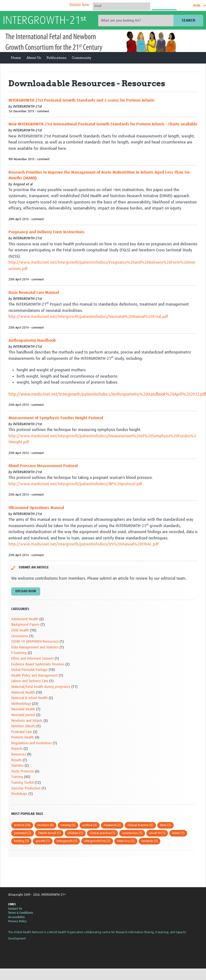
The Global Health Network (43, 6)
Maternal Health (23, 693)
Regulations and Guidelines (31, 743)
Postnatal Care (22, 732)
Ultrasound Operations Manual (36, 508)
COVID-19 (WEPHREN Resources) (35, 642)
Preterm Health (23, 738)
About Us (34, 58)
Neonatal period (23, 715)
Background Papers (25, 625)
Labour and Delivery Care (30, 681)
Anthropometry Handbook (32, 340)
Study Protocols (23, 771)
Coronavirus (20, 636)
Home (16, 58)
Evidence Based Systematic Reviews (38, 664)
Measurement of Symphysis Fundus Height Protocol (56, 418)
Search (188, 20)
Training (17, 777)
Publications (56, 58)
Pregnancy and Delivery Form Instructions (47, 232)
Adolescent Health (25, 619)
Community (82, 58)
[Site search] (137, 21)
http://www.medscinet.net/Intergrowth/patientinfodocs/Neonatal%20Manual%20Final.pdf (88, 317)
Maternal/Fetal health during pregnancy (41, 687)
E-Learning (19, 653)
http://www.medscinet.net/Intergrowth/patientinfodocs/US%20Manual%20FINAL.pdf (84, 544)
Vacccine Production (26, 788)
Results (16, 760)
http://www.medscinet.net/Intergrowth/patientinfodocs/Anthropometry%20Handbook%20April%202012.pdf (107, 394)
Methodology (21, 704)
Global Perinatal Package (29, 670)
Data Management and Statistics (35, 647)
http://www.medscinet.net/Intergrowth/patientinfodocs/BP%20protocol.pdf (75, 484)
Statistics (17, 766)
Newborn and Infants (27, 721)
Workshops (19, 794)
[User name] (121, 6)
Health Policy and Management (34, 676)
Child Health (20, 630)
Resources (19, 755)
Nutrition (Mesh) (23, 726)
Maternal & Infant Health (29, 698)
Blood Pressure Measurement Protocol (43, 466)
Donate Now (79, 5)
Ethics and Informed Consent (32, 659)
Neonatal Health (23, 709)
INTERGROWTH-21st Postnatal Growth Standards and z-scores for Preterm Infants (82, 100)
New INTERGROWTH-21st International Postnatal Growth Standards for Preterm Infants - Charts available (103, 124)
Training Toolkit (22, 783)
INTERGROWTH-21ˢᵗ (44, 21)
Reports (17, 749)
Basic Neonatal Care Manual (34, 293)
